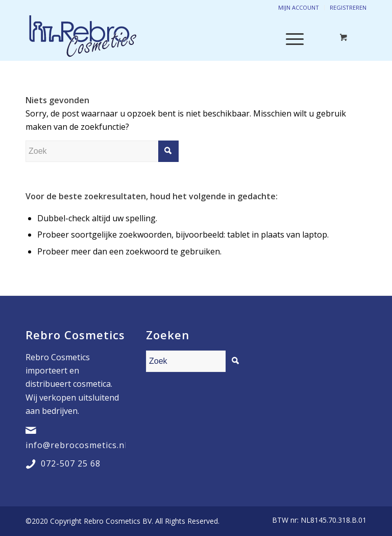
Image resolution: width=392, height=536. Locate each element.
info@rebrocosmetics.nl (76, 445)
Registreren (348, 7)
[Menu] (290, 38)
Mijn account (299, 7)
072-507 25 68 (71, 463)
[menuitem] (317, 520)
